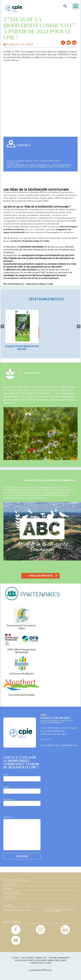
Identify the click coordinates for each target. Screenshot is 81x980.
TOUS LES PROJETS (41, 576)
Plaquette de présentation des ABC (22, 348)
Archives (8, 889)
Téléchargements (13, 893)
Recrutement (10, 884)
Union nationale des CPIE (16, 910)
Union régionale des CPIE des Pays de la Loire (59, 911)
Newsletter (10, 897)
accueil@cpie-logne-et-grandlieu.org (58, 745)
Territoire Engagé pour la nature (49, 275)
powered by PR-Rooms (41, 970)
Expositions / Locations (16, 880)
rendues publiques (50, 278)
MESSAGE (8, 817)
